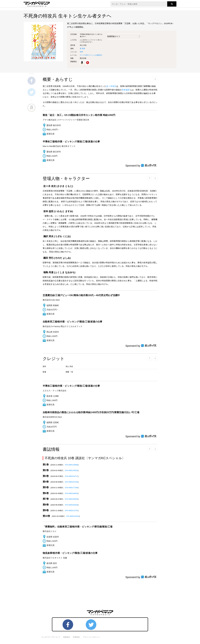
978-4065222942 (73, 516)
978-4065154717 (71, 476)
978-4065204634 (71, 505)
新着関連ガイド (114, 36)
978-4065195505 (71, 499)
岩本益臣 (126, 90)
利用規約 (76, 637)
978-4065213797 (71, 511)
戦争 (81, 52)
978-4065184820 (71, 493)
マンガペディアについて (51, 637)
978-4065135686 (71, 465)
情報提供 (67, 637)
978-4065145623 (71, 470)
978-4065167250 (71, 482)
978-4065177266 (71, 488)
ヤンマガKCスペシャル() (91, 55)
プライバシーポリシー (91, 637)
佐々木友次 (111, 86)
